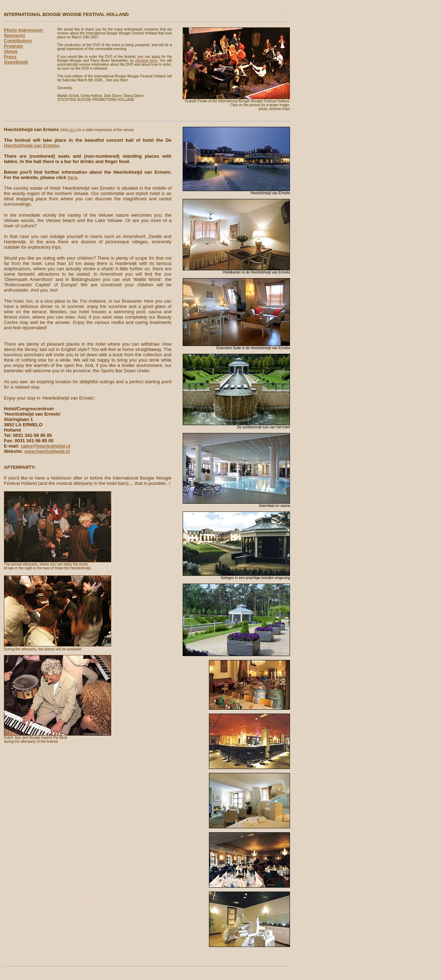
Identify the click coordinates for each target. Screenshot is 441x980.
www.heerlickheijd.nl (47, 451)
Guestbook (16, 62)
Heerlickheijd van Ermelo (31, 145)
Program (13, 46)
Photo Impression (23, 30)
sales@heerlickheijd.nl (45, 446)
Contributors (18, 41)
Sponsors (15, 35)
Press (10, 57)
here (72, 177)
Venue (11, 51)
